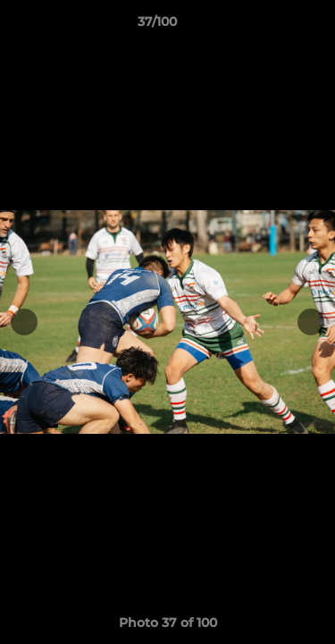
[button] (271, 26)
